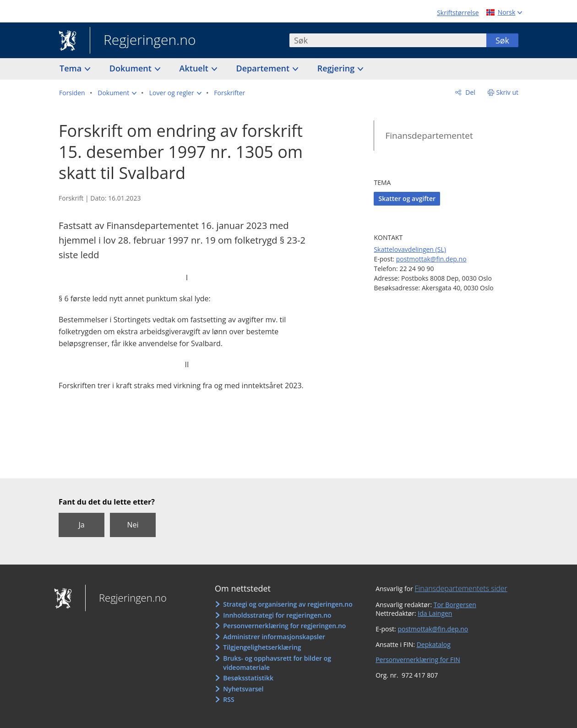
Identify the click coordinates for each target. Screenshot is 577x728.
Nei (133, 525)
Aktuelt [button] (195, 68)
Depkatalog (434, 644)
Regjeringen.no (143, 41)
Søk (502, 40)
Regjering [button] (337, 68)
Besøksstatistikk (248, 678)
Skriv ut (508, 92)
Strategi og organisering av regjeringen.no (288, 604)
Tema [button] (72, 68)
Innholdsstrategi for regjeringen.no (277, 615)
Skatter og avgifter (407, 198)
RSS (229, 699)
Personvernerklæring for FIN (418, 660)
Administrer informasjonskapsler (274, 637)
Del (470, 92)
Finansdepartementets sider (461, 588)
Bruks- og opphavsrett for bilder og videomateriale (277, 663)
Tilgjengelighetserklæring (262, 647)
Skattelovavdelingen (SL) (410, 249)
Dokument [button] (132, 68)
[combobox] (388, 40)
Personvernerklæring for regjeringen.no (284, 626)
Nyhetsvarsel (243, 689)
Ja (81, 525)
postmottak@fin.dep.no (431, 259)
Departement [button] (264, 68)
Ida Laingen (435, 613)
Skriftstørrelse (458, 13)
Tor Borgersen (455, 605)
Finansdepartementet (429, 136)
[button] (117, 93)
